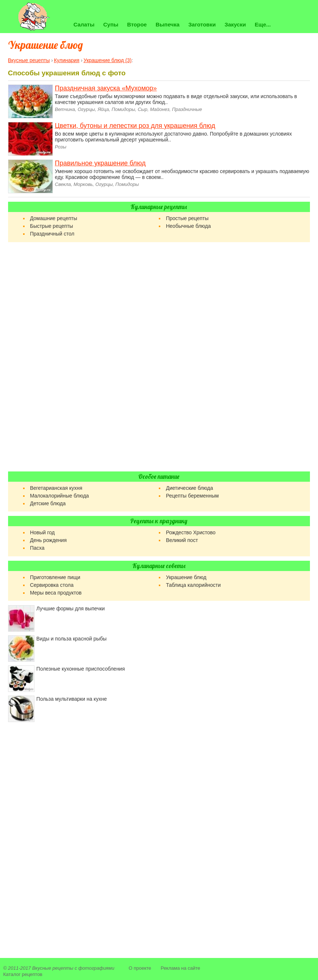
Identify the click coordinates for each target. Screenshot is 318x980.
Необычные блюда (188, 226)
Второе (137, 24)
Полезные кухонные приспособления (81, 669)
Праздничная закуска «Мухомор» (106, 88)
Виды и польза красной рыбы (71, 639)
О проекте (140, 968)
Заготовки (202, 24)
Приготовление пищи (55, 577)
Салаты (84, 24)
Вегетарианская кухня (56, 488)
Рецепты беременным (192, 496)
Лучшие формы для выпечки (70, 609)
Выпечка (167, 24)
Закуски (235, 24)
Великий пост (182, 540)
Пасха (37, 548)
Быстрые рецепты (52, 226)
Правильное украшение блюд (100, 163)
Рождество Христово (191, 532)
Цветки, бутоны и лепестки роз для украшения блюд (135, 126)
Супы (111, 24)
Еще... (263, 24)
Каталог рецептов (23, 974)
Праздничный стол (52, 234)
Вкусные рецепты (53, 968)
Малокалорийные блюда (60, 496)
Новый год (43, 532)
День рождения (48, 540)
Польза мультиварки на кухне (72, 699)
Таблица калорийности (193, 585)
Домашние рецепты (54, 218)
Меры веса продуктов (56, 593)
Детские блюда (48, 503)
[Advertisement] (159, 357)
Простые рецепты (187, 218)
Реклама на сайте (180, 968)
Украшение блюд (186, 577)
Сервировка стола (52, 585)
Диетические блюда (189, 488)
